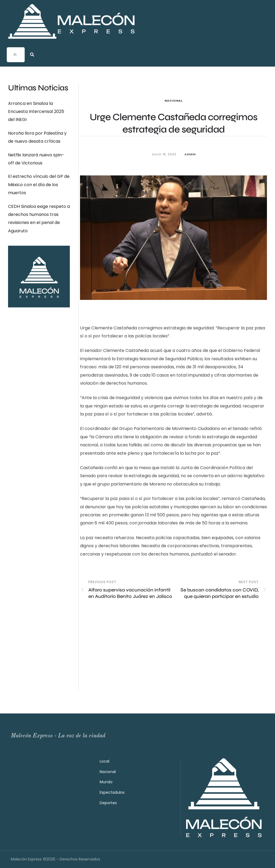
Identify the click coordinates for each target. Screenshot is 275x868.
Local (104, 761)
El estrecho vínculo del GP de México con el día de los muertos (39, 185)
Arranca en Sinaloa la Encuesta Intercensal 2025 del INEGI (36, 112)
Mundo (106, 782)
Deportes (108, 803)
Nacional (174, 101)
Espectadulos (112, 792)
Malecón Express (26, 859)
